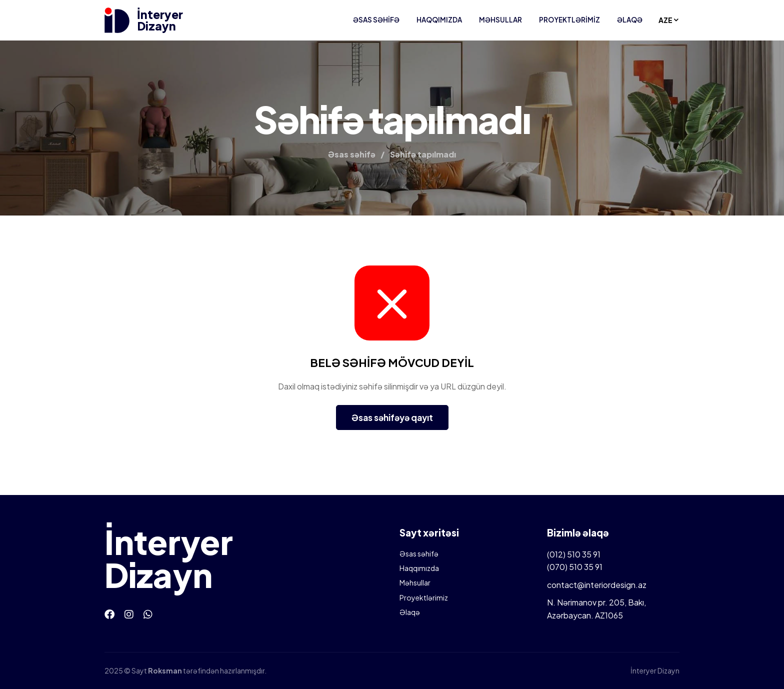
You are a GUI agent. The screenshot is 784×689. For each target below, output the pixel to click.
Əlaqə (630, 20)
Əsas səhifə (376, 20)
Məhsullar (500, 20)
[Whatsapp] (148, 614)
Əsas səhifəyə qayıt (392, 417)
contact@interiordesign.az (597, 585)
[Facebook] (109, 614)
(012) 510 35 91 (574, 554)
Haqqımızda (439, 20)
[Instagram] (129, 614)
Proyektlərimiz (569, 20)
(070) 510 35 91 (575, 567)
